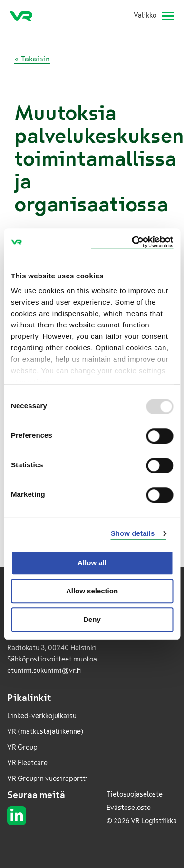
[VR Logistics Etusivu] (25, 16)
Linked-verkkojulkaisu (42, 716)
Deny (92, 619)
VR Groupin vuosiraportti (48, 779)
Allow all (92, 563)
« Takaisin (32, 59)
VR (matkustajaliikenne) (45, 732)
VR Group (22, 747)
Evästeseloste (129, 808)
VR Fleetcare (27, 763)
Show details (133, 533)
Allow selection (92, 591)
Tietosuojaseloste (135, 794)
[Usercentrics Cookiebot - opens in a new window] (132, 242)
